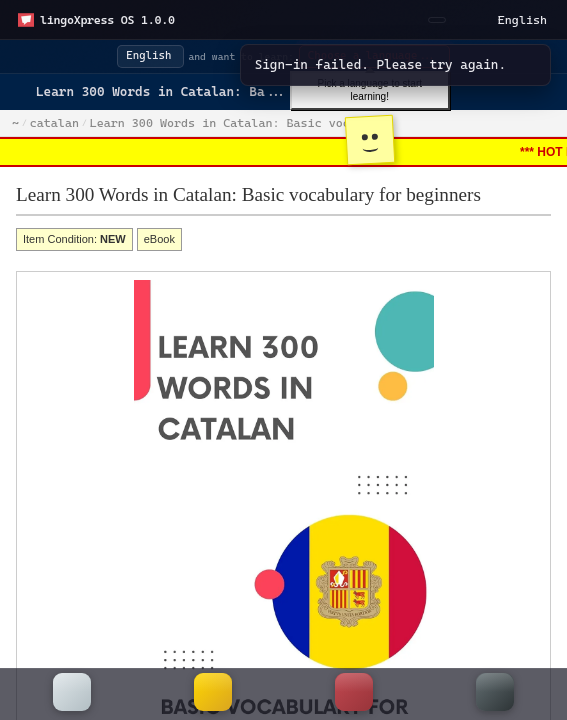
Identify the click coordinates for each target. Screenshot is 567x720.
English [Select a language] (522, 20)
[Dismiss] (526, 65)
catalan (54, 123)
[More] (495, 694)
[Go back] (24, 92)
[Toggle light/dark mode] (467, 20)
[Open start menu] (96, 20)
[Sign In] (437, 20)
